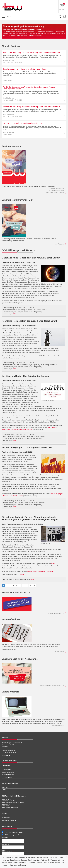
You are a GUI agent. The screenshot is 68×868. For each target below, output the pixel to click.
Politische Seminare (8, 775)
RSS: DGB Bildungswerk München (13, 803)
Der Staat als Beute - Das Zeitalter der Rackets (25, 376)
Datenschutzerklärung (18, 865)
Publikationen (6, 818)
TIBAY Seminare (7, 777)
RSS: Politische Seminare (10, 808)
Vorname (5, 838)
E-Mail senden (60, 652)
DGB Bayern (21, 574)
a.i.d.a (53, 564)
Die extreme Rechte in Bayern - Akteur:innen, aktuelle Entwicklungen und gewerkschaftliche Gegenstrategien (30, 518)
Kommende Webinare (58, 726)
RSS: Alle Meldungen (8, 800)
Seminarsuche (6, 770)
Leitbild (4, 790)
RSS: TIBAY (6, 805)
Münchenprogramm (8, 772)
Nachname (6, 844)
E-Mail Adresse (8, 851)
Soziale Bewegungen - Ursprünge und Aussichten (27, 447)
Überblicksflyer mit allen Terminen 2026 (52, 686)
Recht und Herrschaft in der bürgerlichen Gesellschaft (29, 321)
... (27, 586)
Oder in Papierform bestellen (55, 193)
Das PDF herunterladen (57, 189)
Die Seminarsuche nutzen (56, 191)
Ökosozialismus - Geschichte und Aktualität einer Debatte (31, 258)
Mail (15, 314)
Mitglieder (5, 787)
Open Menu (8, 17)
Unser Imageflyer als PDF (56, 613)
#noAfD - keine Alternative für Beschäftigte (40, 571)
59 (31, 586)
